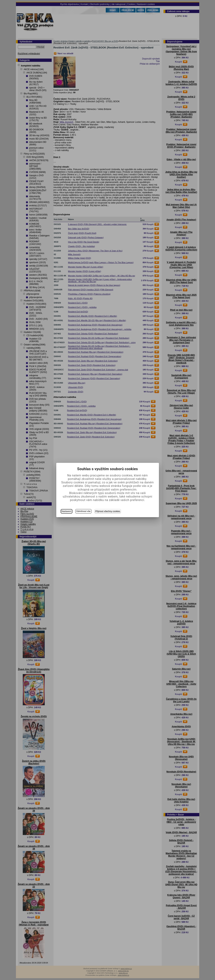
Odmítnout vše (83, 511)
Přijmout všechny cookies (108, 511)
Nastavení (67, 511)
